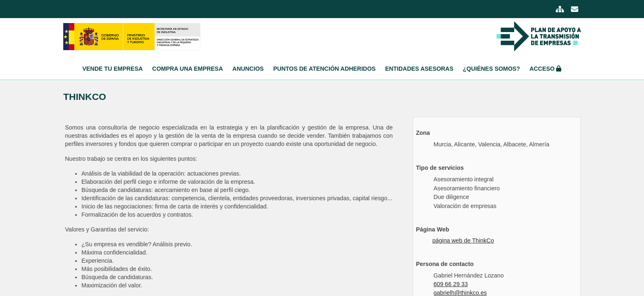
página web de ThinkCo (463, 240)
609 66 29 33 (450, 284)
